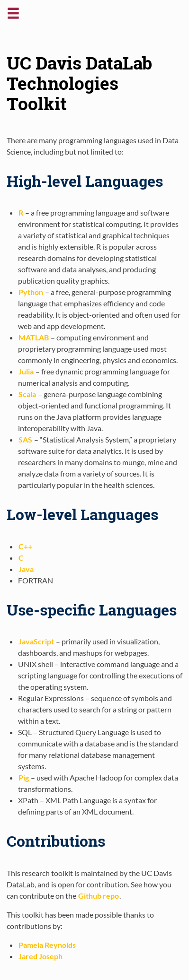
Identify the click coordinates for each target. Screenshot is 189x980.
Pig (24, 777)
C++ (25, 546)
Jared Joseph (40, 956)
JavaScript (36, 641)
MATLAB (34, 337)
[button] (13, 17)
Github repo (99, 896)
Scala (27, 394)
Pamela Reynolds (47, 945)
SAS (25, 439)
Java (26, 569)
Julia (26, 371)
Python (31, 292)
